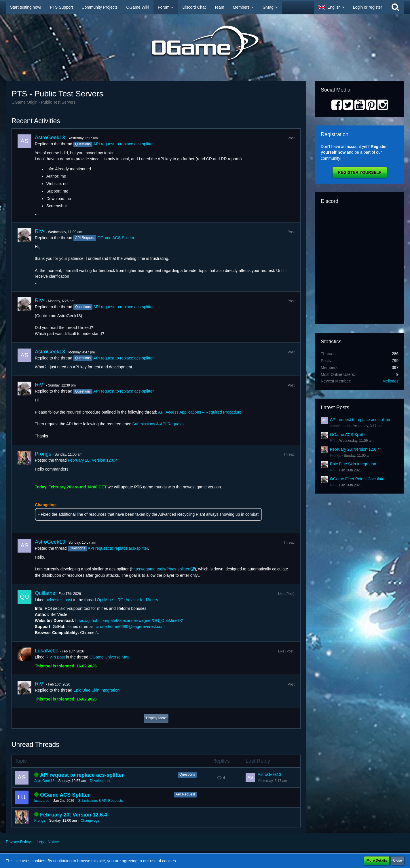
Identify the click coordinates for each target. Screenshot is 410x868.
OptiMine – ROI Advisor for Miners (127, 600)
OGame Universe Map (110, 657)
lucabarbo (42, 801)
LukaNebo (47, 651)
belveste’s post (59, 600)
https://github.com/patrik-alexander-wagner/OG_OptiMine (127, 620)
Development (100, 781)
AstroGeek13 (50, 138)
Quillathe (45, 593)
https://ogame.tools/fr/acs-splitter (160, 569)
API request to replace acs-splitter (123, 144)
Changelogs (90, 821)
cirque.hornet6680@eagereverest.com (130, 627)
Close (397, 861)
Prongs (43, 454)
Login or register (368, 7)
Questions (187, 774)
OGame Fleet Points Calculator (358, 479)
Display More (156, 718)
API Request (185, 794)
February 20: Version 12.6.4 (93, 460)
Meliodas (390, 381)
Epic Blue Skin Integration (96, 690)
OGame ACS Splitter (116, 238)
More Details (377, 861)
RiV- (40, 231)
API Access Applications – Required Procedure (200, 412)
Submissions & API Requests (159, 424)
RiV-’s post (55, 657)
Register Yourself (359, 172)
